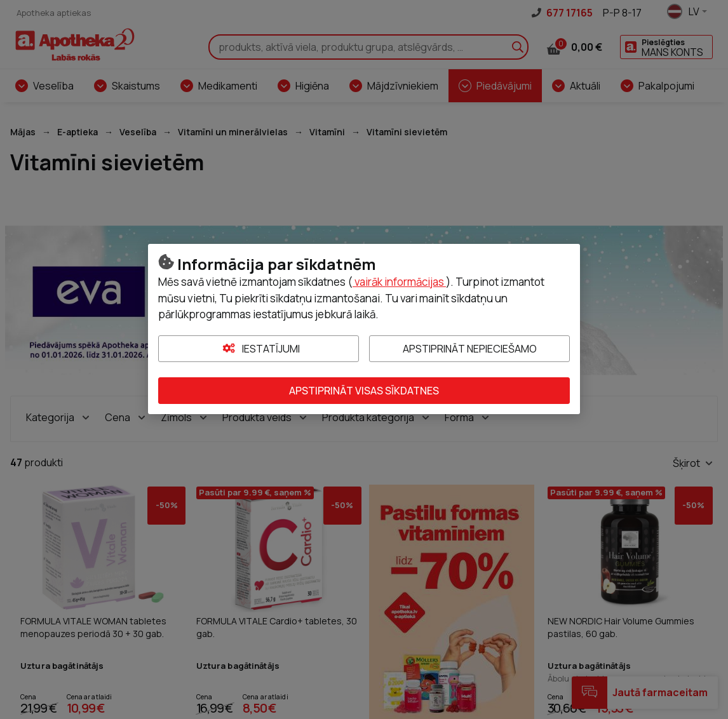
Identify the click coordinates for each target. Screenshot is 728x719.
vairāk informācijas (399, 282)
